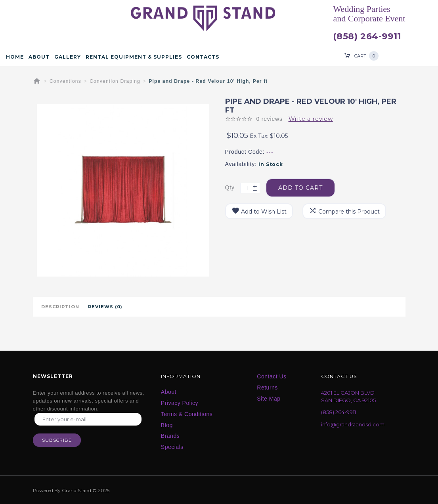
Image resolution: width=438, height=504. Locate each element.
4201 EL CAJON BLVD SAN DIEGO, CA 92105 (348, 396)
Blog (167, 425)
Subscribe (57, 440)
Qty (230, 187)
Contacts (203, 57)
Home (15, 57)
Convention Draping (115, 81)
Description (60, 307)
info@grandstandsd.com (353, 424)
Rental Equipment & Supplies (134, 57)
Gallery (68, 57)
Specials (172, 447)
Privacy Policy (180, 403)
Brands (170, 436)
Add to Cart (300, 188)
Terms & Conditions (187, 414)
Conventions (65, 81)
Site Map (269, 399)
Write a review (311, 119)
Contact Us (272, 376)
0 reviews (269, 119)
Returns (267, 388)
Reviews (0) (105, 307)
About (39, 57)
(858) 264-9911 (367, 36)
